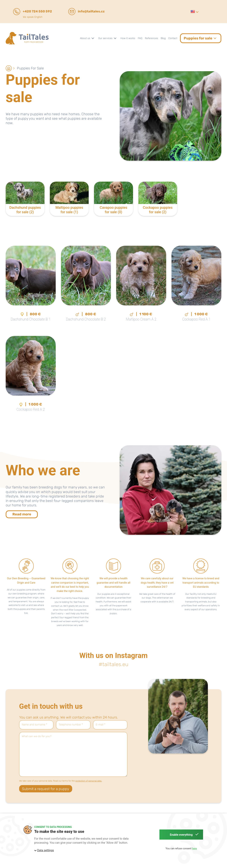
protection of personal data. (89, 781)
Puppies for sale (30, 68)
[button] (194, 11)
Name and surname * (34, 725)
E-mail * (101, 725)
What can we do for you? (37, 736)
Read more (22, 514)
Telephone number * (71, 725)
